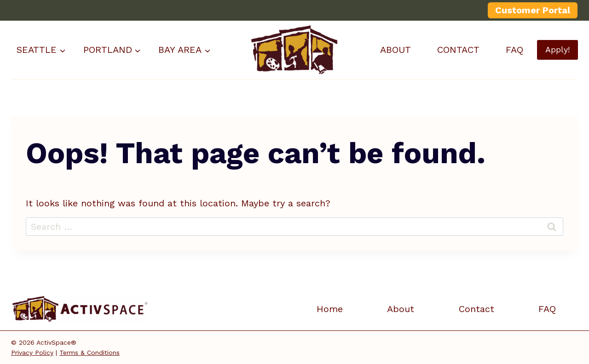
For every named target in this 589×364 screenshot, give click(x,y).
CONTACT (458, 50)
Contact (476, 309)
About (401, 309)
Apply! (557, 49)
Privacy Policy (32, 353)
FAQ (514, 50)
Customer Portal (533, 10)
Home (330, 309)
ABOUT (396, 50)
